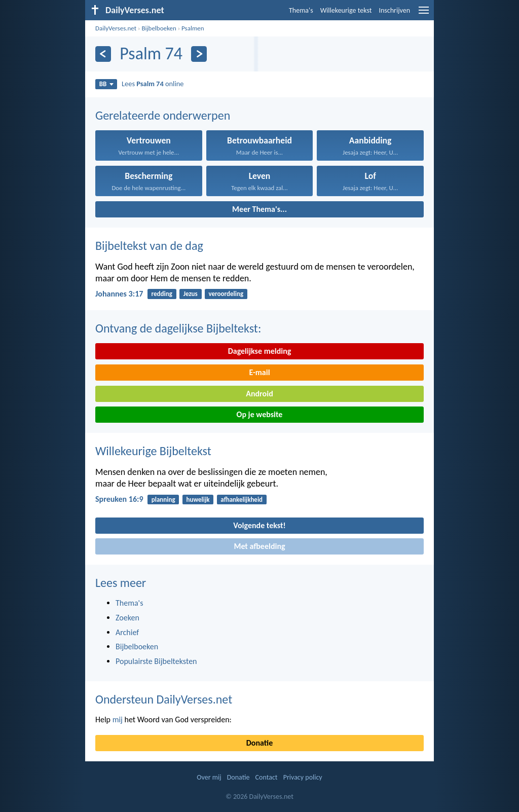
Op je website (260, 414)
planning (163, 500)
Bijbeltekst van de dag (149, 246)
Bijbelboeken (159, 28)
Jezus (191, 294)
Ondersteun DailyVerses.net (164, 699)
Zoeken (127, 618)
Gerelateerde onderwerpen (163, 115)
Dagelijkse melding (260, 351)
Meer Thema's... (259, 209)
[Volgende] (199, 54)
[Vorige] (103, 54)
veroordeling (226, 294)
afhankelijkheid (242, 500)
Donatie (259, 743)
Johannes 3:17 (119, 294)
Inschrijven (394, 10)
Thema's (301, 10)
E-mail (259, 372)
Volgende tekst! (259, 525)
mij (118, 719)
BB (106, 84)
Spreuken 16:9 (119, 499)
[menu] (424, 14)
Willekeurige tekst (346, 10)
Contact (267, 777)
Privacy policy (303, 777)
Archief (127, 632)
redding (162, 294)
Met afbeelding (259, 546)
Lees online (153, 84)
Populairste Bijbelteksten (156, 661)
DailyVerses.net (116, 28)
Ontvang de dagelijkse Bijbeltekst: (178, 328)
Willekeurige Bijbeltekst (153, 451)
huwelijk (198, 500)
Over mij (209, 777)
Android (259, 394)
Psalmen (193, 28)
